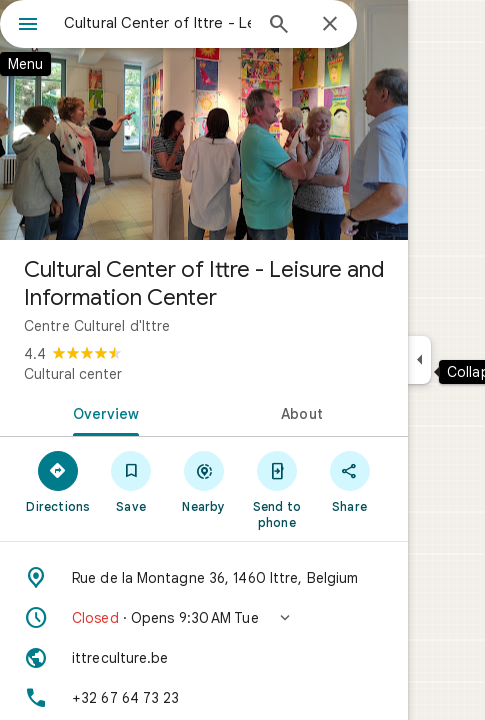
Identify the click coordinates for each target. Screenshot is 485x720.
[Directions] (58, 481)
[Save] (131, 481)
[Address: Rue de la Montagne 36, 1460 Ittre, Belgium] (204, 578)
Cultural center (73, 374)
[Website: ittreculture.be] (204, 658)
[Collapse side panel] (419, 360)
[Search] (279, 26)
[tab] (102, 412)
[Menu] (28, 26)
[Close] (330, 25)
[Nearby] (204, 481)
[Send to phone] (276, 489)
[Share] (349, 481)
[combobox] (157, 23)
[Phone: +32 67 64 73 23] (204, 698)
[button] (204, 618)
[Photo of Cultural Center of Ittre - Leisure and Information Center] (204, 120)
